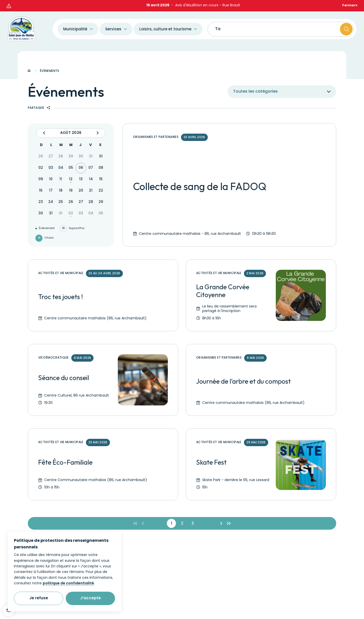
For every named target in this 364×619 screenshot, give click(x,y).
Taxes (221, 19)
